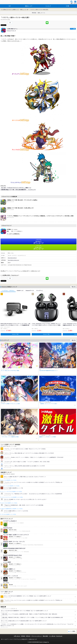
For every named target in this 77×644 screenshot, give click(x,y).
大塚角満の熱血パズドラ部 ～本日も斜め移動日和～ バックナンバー (18, 190)
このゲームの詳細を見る (14, 234)
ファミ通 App (6, 2)
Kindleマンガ (20, 291)
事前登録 (34, 13)
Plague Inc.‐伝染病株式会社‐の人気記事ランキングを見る (12, 509)
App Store (38, 242)
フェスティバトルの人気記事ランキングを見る (10, 486)
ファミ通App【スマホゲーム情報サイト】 (10, 10)
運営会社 (28, 636)
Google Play (38, 247)
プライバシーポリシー (37, 636)
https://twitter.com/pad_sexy (13, 260)
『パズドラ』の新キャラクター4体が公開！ (39, 10)
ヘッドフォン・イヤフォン (8, 291)
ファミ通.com (52, 636)
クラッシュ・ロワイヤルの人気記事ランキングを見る (12, 492)
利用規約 (23, 636)
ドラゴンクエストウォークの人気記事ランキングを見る (12, 497)
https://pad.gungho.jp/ (12, 258)
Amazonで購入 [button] (16, 334)
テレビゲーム (39, 291)
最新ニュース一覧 (24, 10)
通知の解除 (45, 636)
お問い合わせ (17, 636)
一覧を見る (73, 287)
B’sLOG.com (59, 636)
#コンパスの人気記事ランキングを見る (9, 480)
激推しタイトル (41, 13)
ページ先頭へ (73, 631)
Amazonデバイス (30, 291)
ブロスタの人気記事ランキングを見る (9, 514)
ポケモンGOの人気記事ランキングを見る (9, 503)
